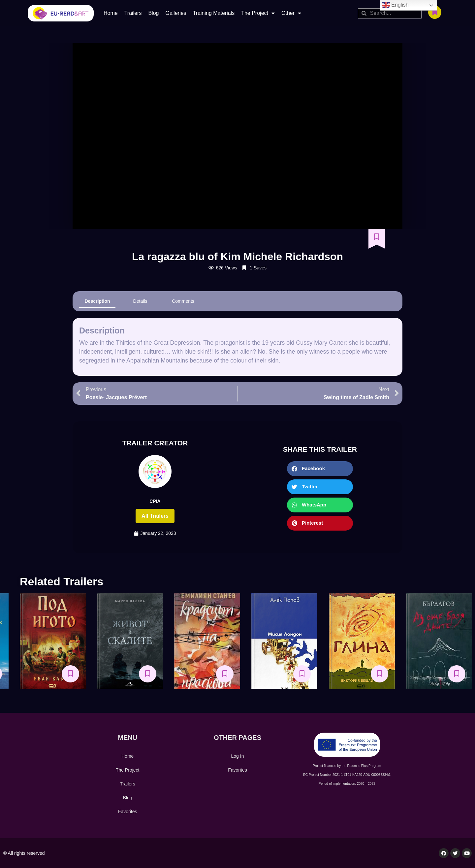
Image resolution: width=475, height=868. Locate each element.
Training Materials (214, 13)
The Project (258, 13)
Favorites (128, 812)
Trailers (133, 13)
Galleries (176, 13)
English (395, 5)
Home (111, 13)
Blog (153, 13)
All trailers (155, 516)
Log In (238, 756)
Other (291, 13)
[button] (320, 469)
